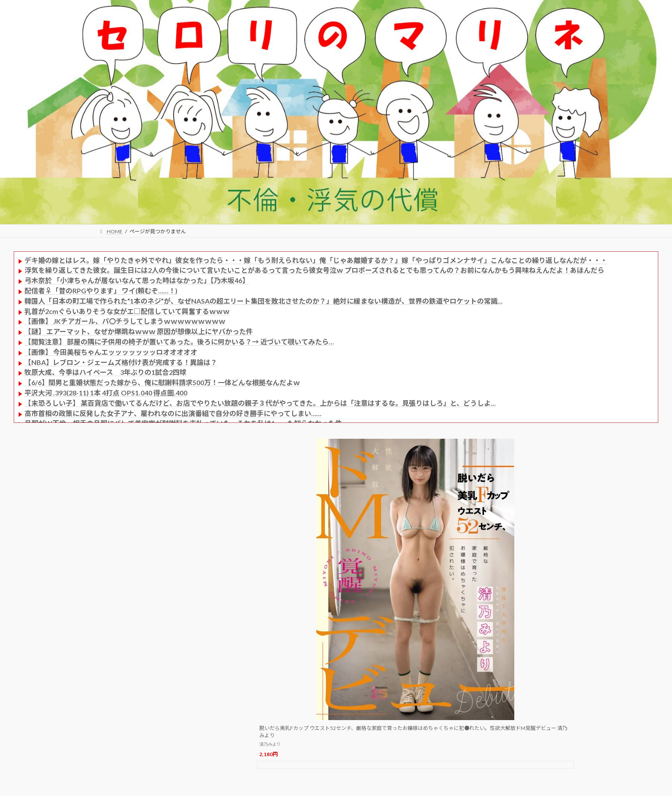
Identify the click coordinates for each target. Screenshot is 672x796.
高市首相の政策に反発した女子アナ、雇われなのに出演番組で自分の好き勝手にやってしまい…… (173, 413)
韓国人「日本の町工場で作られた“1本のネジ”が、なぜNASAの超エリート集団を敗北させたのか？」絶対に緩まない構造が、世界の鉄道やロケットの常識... (264, 301)
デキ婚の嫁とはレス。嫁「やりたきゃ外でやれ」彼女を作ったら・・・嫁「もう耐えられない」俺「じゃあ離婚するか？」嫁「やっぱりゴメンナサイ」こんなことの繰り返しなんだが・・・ (316, 260)
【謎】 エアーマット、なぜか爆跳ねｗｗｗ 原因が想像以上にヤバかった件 (139, 331)
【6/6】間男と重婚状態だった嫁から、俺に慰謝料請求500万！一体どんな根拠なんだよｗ (162, 382)
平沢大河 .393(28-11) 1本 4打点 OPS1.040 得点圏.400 (106, 393)
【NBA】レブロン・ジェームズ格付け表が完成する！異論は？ (121, 362)
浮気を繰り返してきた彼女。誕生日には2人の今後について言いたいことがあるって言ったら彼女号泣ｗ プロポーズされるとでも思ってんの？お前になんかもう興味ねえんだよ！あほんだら (314, 270)
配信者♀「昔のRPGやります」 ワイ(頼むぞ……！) (101, 291)
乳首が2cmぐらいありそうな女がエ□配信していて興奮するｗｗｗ (127, 311)
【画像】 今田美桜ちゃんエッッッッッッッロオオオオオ (111, 352)
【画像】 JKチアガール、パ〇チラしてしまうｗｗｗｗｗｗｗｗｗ (125, 321)
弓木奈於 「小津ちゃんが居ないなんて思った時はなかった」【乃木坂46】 (137, 280)
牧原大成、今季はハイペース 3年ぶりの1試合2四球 (105, 372)
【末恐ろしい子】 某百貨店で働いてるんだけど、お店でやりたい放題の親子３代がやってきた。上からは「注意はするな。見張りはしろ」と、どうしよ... (260, 403)
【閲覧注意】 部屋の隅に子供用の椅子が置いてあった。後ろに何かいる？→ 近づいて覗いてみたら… (179, 342)
